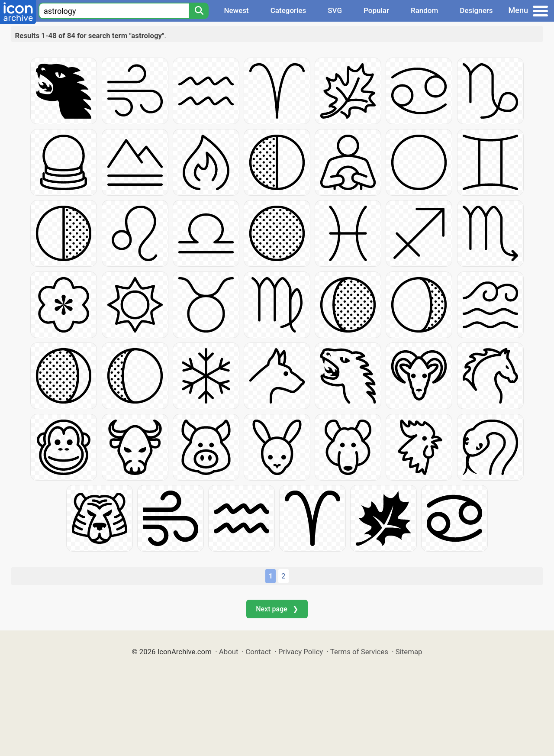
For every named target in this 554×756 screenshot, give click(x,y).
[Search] (199, 11)
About (229, 652)
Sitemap (409, 652)
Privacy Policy (301, 652)
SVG (335, 10)
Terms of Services (359, 652)
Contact (258, 652)
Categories (288, 10)
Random (424, 10)
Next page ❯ (277, 609)
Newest (236, 10)
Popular (376, 10)
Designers (476, 10)
